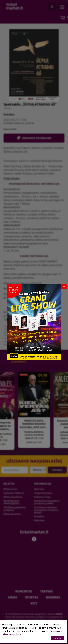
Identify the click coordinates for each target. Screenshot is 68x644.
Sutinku (58, 638)
